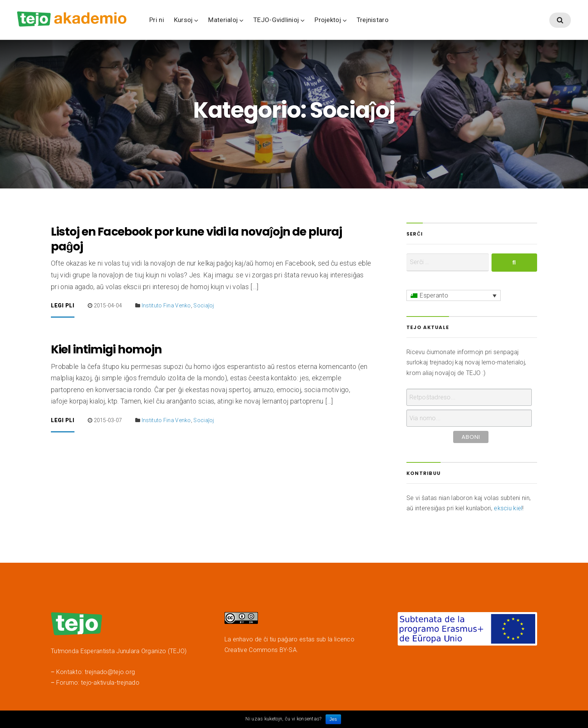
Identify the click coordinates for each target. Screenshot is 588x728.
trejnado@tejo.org (110, 673)
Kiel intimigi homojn (106, 351)
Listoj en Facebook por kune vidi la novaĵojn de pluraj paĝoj (196, 240)
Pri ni (157, 20)
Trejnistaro (373, 20)
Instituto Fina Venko (166, 307)
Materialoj (223, 20)
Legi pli (63, 307)
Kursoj (183, 20)
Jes (333, 719)
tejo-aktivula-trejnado (110, 684)
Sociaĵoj (204, 307)
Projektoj (328, 20)
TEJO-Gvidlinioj (276, 20)
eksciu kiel (508, 509)
